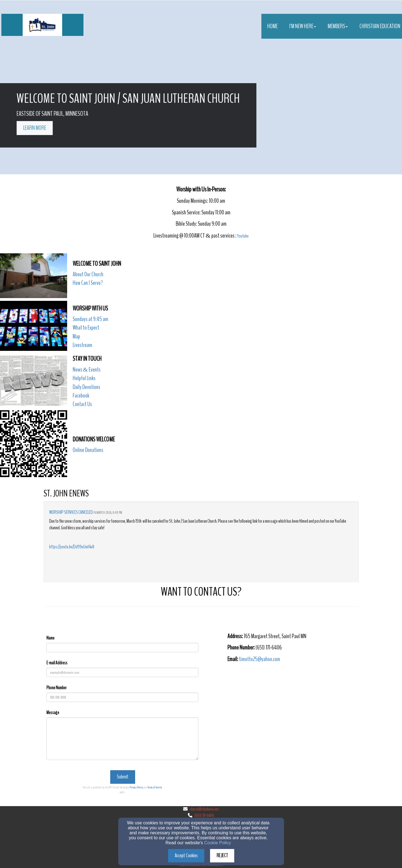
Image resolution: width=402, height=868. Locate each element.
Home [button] (272, 26)
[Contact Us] (82, 405)
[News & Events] (87, 370)
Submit (123, 777)
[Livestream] (82, 345)
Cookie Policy (218, 843)
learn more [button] (35, 128)
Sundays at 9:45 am (90, 319)
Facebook (81, 396)
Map (76, 336)
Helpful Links (84, 378)
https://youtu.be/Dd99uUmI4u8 (72, 547)
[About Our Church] (88, 275)
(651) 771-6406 (204, 816)
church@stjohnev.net (204, 809)
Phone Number (57, 688)
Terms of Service (155, 787)
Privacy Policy (136, 787)
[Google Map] (293, 707)
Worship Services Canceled (71, 512)
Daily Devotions (86, 387)
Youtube (243, 236)
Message (53, 713)
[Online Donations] (88, 450)
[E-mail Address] (122, 672)
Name (50, 638)
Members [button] (338, 26)
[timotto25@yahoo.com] (260, 660)
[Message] (122, 739)
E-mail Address (57, 663)
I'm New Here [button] (303, 26)
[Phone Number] (122, 697)
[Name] (122, 648)
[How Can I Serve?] (88, 283)
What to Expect (86, 328)
